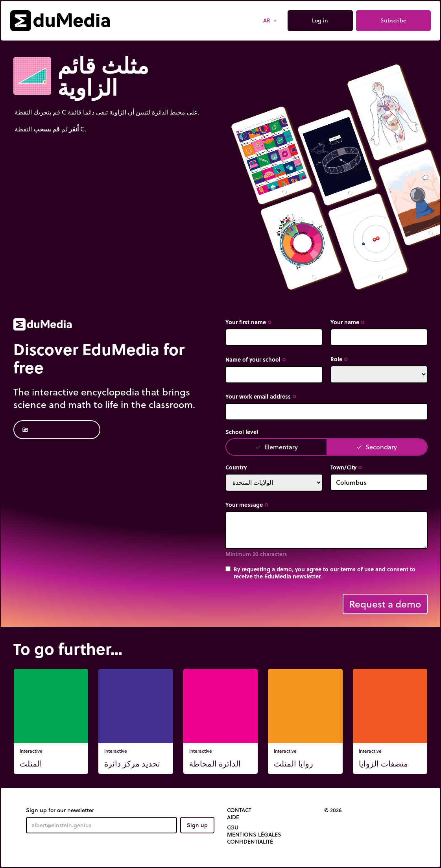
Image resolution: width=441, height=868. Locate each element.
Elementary (276, 447)
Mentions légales (254, 835)
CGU (233, 827)
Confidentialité (250, 842)
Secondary (376, 447)
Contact (239, 810)
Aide (233, 817)
